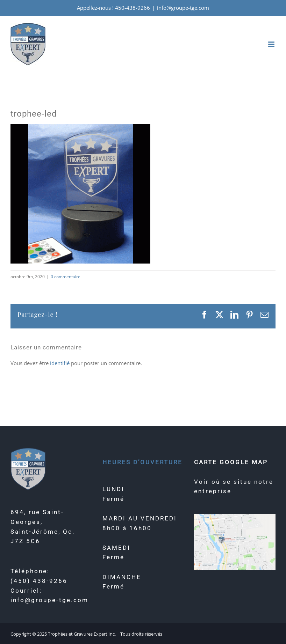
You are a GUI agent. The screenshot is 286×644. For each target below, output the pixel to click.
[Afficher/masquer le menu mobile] (272, 44)
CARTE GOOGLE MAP (231, 462)
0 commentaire (66, 277)
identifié (60, 363)
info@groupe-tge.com (183, 8)
